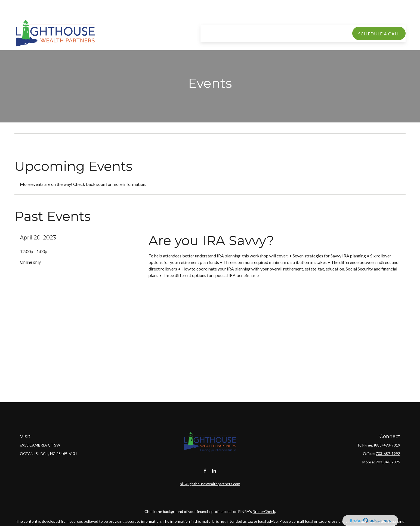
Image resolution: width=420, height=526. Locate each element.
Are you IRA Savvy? (211, 240)
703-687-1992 (388, 453)
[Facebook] (205, 465)
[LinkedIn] (214, 465)
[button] (225, 17)
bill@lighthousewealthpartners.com (210, 478)
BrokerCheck (264, 506)
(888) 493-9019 (387, 445)
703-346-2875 (388, 462)
